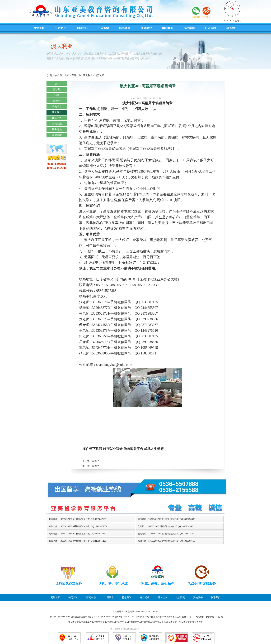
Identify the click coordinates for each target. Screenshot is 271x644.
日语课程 (211, 28)
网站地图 (117, 611)
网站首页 (39, 28)
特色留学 (125, 28)
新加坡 (57, 89)
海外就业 (146, 28)
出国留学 (103, 28)
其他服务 (198, 597)
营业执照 (125, 611)
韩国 (57, 95)
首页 (67, 75)
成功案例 (189, 28)
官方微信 (196, 17)
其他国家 (57, 135)
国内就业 (168, 28)
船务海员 (57, 129)
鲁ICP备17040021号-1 (125, 617)
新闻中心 (82, 28)
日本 (57, 84)
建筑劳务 (57, 118)
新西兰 (57, 101)
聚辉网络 (210, 617)
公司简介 (60, 28)
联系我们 (232, 28)
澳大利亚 (88, 75)
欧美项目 (57, 106)
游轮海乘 (57, 124)
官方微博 (206, 17)
